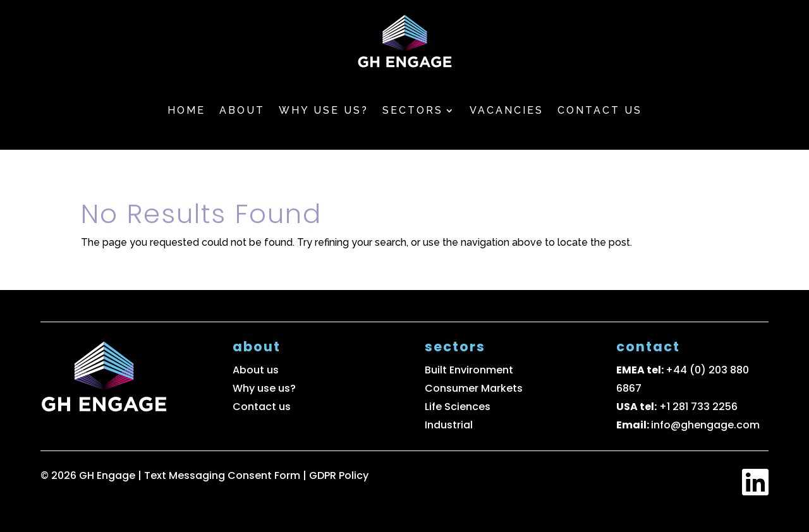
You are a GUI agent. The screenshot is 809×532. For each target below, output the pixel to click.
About (242, 110)
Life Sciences (458, 407)
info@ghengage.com (705, 425)
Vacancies (507, 110)
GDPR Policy (339, 475)
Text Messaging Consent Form (223, 475)
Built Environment (469, 370)
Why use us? (324, 110)
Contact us (600, 110)
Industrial (449, 425)
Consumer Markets (474, 388)
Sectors (413, 110)
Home (186, 110)
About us (256, 370)
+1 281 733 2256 (698, 407)
